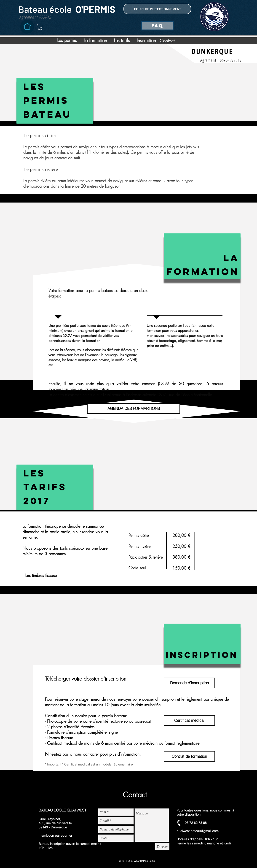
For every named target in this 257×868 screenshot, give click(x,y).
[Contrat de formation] (189, 756)
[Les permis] (67, 40)
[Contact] (167, 41)
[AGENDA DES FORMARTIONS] (134, 408)
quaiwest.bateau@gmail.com (198, 831)
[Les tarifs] (122, 41)
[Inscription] (146, 41)
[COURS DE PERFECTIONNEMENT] (157, 9)
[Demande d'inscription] (189, 683)
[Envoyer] (162, 847)
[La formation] (95, 41)
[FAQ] (157, 26)
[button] (40, 27)
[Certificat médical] (189, 720)
